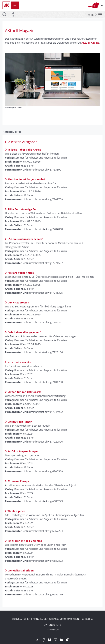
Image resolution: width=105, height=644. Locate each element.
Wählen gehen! (17, 511)
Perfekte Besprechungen (23, 451)
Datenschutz (52, 625)
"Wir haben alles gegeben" (24, 332)
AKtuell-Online (90, 43)
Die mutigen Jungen (20, 422)
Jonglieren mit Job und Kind (25, 541)
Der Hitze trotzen (18, 302)
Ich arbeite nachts (19, 362)
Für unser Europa (18, 481)
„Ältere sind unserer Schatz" (25, 239)
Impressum (53, 630)
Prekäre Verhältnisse (21, 273)
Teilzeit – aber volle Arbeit (24, 150)
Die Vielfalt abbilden (21, 570)
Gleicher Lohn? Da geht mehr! (26, 179)
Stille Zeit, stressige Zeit (23, 209)
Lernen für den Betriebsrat (24, 392)
